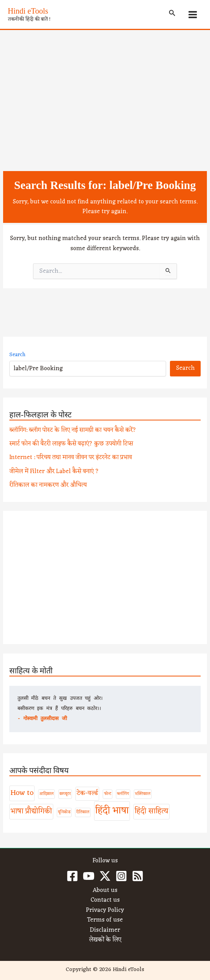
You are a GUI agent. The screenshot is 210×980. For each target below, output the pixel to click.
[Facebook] (72, 876)
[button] (172, 14)
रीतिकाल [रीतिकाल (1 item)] (83, 812)
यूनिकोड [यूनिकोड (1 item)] (64, 812)
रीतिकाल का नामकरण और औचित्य (48, 485)
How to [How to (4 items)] (22, 793)
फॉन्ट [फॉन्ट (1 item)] (108, 794)
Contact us (105, 901)
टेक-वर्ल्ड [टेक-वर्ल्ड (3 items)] (87, 793)
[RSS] (138, 876)
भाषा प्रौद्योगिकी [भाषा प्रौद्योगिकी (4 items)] (31, 811)
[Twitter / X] (105, 876)
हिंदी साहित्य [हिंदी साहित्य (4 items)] (151, 811)
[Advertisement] (105, 88)
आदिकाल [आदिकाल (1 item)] (46, 794)
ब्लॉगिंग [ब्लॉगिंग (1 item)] (123, 794)
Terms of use (105, 920)
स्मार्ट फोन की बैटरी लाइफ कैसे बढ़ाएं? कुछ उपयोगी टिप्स (71, 444)
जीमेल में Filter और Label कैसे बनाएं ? (54, 471)
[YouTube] (89, 876)
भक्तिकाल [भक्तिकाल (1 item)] (143, 794)
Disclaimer (105, 931)
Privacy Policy (105, 911)
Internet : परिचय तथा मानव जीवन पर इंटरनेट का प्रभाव (71, 457)
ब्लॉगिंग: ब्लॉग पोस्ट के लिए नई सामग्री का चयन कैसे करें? (73, 430)
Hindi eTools (28, 11)
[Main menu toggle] (193, 14)
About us (105, 891)
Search (17, 355)
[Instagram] (121, 876)
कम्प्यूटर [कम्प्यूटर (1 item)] (65, 794)
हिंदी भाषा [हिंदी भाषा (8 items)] (112, 811)
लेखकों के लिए (105, 940)
